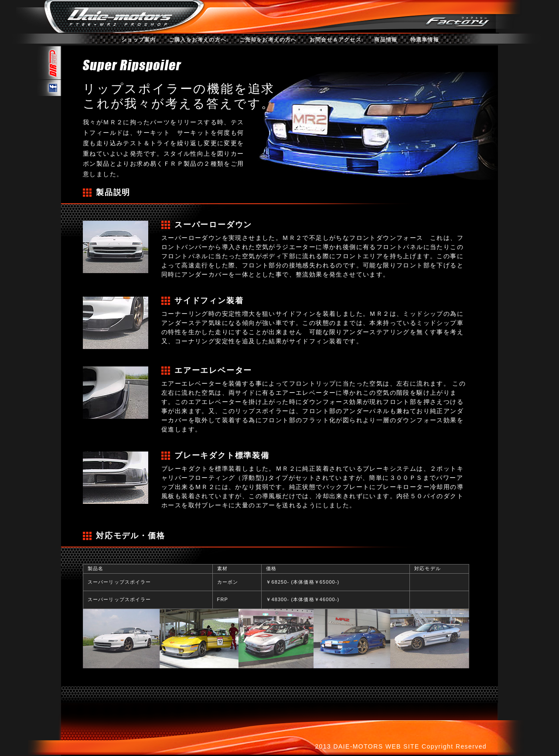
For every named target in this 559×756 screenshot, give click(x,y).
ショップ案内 (138, 40)
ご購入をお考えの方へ (198, 40)
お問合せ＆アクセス (336, 40)
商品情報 (386, 40)
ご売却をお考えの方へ (268, 40)
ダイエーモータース (119, 15)
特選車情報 (425, 40)
